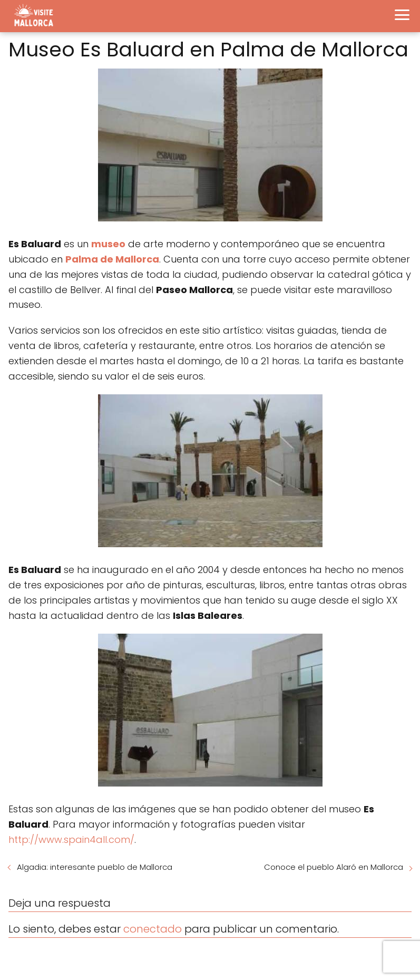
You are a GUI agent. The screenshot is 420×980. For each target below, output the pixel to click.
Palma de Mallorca (112, 259)
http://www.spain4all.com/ (71, 840)
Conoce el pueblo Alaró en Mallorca (334, 867)
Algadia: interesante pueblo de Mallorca (95, 867)
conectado (153, 929)
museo (108, 244)
